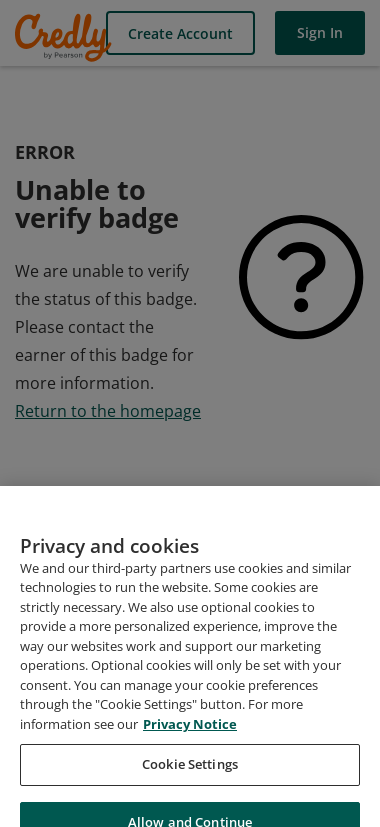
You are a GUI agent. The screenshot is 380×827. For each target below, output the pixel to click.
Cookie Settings (190, 776)
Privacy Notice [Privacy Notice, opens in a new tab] (190, 736)
